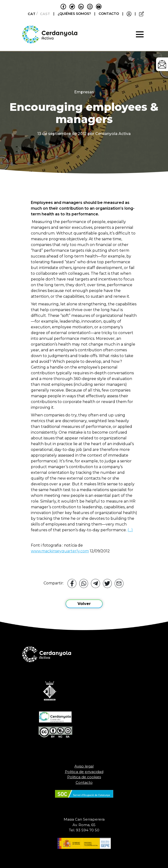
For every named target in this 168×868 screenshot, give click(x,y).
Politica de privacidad (84, 772)
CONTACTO (109, 14)
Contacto (84, 782)
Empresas (84, 92)
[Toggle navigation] (140, 34)
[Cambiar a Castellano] (44, 14)
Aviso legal (84, 766)
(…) (130, 530)
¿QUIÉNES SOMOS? (75, 14)
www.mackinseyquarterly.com (60, 551)
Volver (84, 604)
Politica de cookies (84, 777)
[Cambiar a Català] (30, 14)
